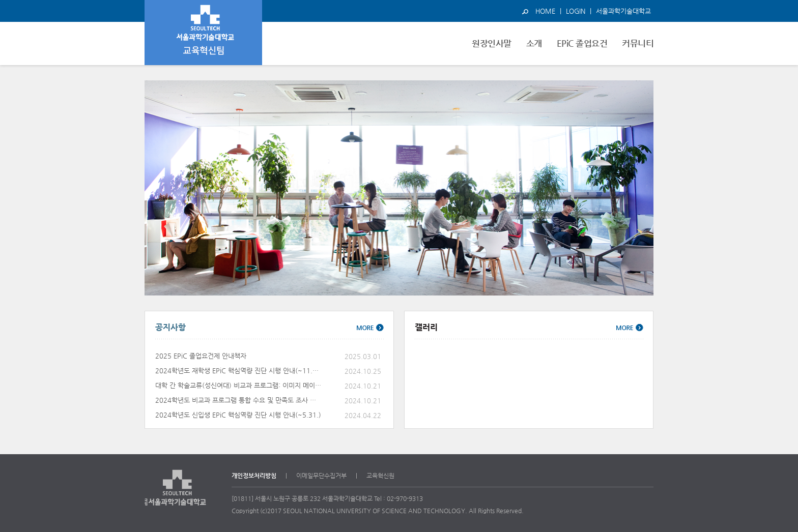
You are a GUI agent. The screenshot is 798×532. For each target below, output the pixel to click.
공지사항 (170, 327)
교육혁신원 (380, 476)
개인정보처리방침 (254, 476)
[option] (399, 188)
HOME (545, 11)
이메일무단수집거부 (321, 476)
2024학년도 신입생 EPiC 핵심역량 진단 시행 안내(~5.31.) (238, 415)
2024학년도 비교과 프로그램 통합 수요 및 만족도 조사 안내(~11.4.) (239, 400)
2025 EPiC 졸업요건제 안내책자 (201, 356)
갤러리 (426, 327)
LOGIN (576, 11)
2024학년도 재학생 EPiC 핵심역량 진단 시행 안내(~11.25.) (239, 371)
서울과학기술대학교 (623, 11)
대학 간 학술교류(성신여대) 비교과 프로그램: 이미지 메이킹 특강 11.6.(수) (239, 385)
